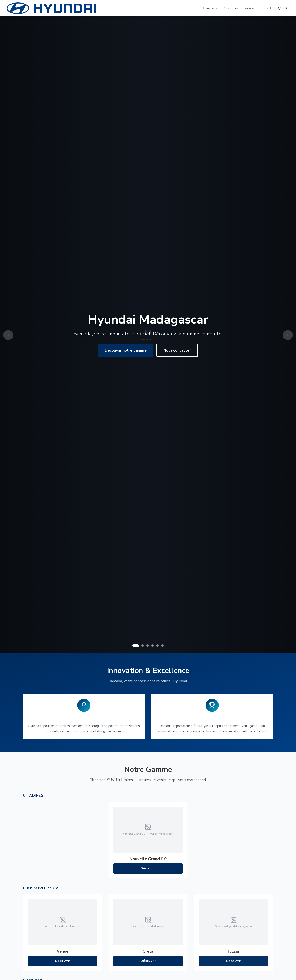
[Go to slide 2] (143, 646)
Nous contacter (177, 350)
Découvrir (148, 870)
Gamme (211, 8)
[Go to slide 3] (148, 646)
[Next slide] (288, 335)
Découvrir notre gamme (126, 350)
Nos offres (231, 8)
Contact (265, 8)
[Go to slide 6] (162, 646)
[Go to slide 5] (157, 646)
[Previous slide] (8, 335)
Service (249, 8)
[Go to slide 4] (153, 646)
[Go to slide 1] (136, 646)
